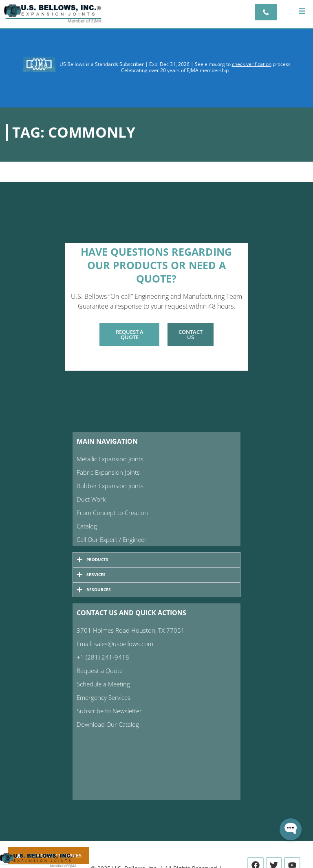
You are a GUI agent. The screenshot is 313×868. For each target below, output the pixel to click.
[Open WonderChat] (291, 829)
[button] (302, 11)
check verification (252, 64)
